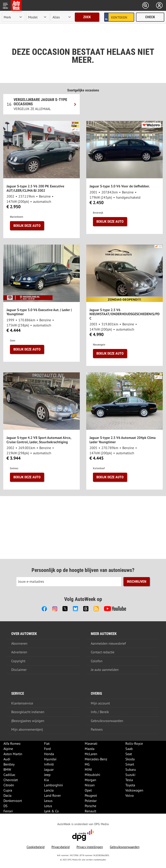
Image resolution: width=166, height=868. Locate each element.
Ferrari (8, 811)
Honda (49, 754)
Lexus (48, 801)
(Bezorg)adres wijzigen (28, 721)
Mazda (90, 749)
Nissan (90, 785)
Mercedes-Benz (96, 759)
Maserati (91, 743)
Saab (129, 749)
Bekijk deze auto (27, 226)
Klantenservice (22, 703)
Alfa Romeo (12, 743)
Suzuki (130, 775)
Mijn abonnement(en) (27, 729)
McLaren (91, 754)
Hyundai (50, 759)
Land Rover (52, 795)
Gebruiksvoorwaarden (107, 721)
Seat (129, 754)
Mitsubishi (92, 775)
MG (87, 764)
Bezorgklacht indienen (28, 712)
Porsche (90, 806)
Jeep (47, 775)
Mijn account (100, 703)
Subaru (131, 769)
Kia (46, 780)
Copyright (18, 661)
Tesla (129, 780)
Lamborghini (53, 785)
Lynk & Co (51, 811)
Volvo (130, 795)
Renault (90, 811)
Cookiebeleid (36, 847)
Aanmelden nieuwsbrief (108, 643)
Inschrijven (137, 582)
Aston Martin (13, 754)
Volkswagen (134, 790)
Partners (97, 729)
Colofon (97, 661)
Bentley (9, 764)
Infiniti (49, 764)
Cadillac (9, 775)
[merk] (13, 17)
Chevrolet (11, 780)
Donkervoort (13, 801)
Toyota (130, 785)
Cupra (8, 790)
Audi (7, 759)
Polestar (91, 801)
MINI (88, 769)
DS (6, 806)
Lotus (48, 806)
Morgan (90, 780)
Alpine (8, 749)
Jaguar (49, 769)
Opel (88, 790)
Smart (130, 764)
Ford (47, 749)
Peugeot (91, 795)
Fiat (47, 743)
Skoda (130, 759)
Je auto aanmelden (105, 670)
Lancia (49, 790)
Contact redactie (103, 652)
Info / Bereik (100, 712)
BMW (7, 769)
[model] (38, 17)
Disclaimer (19, 670)
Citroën (9, 785)
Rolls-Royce (134, 743)
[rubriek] (62, 17)
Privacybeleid (61, 847)
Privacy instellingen (90, 847)
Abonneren (19, 643)
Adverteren (19, 652)
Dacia (7, 795)
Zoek (87, 17)
